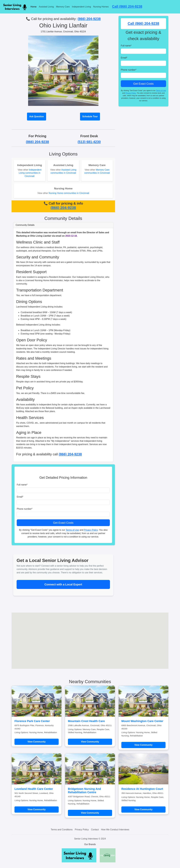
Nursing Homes (101, 7)
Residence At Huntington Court (142, 789)
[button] (90, 638)
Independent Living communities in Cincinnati (30, 173)
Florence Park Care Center (32, 721)
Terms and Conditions (62, 830)
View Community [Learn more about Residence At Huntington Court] (144, 809)
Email (20, 497)
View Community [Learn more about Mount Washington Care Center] (144, 745)
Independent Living (81, 7)
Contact (95, 830)
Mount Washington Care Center (142, 721)
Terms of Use (72, 530)
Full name (22, 485)
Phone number (25, 509)
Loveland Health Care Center (34, 789)
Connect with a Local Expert (63, 584)
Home (34, 7)
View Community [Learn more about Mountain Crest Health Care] (90, 742)
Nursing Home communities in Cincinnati (69, 193)
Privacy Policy (91, 530)
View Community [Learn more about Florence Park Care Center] (37, 742)
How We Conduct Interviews (115, 830)
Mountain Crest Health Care (86, 721)
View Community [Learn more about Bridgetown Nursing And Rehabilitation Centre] (90, 813)
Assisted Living (46, 7)
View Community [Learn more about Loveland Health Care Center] (37, 809)
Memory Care (63, 7)
